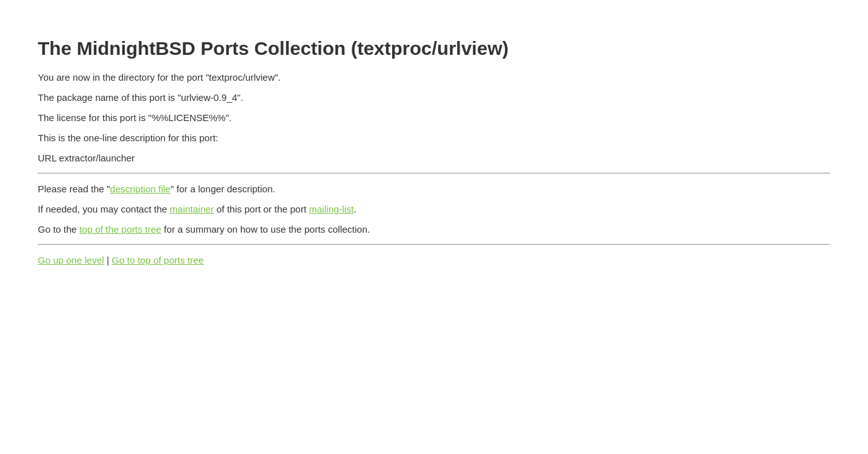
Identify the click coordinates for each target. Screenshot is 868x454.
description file (141, 189)
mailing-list (331, 209)
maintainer (192, 209)
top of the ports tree (120, 229)
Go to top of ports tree (158, 260)
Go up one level (71, 260)
